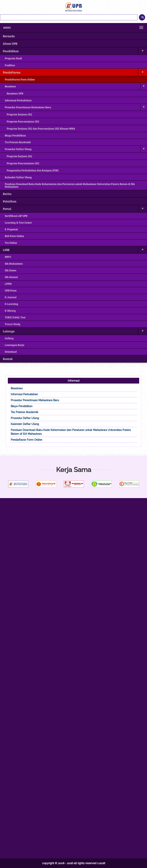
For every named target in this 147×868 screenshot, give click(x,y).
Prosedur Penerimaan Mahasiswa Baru (28, 107)
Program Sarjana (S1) (19, 114)
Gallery (9, 338)
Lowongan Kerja (15, 345)
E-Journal (11, 297)
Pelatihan (10, 201)
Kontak (8, 359)
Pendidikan (11, 51)
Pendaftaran (12, 72)
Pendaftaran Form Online (20, 79)
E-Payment (11, 229)
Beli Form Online (14, 236)
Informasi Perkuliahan (18, 100)
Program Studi (13, 58)
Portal (7, 209)
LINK (6, 250)
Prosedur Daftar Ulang (18, 149)
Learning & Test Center (18, 222)
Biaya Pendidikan (15, 135)
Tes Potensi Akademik (18, 142)
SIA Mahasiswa (14, 264)
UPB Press (11, 290)
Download (11, 352)
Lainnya (9, 331)
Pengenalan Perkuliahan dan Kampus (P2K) (33, 170)
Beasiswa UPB (15, 93)
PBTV (8, 257)
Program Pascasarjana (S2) (23, 121)
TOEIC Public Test (15, 317)
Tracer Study (13, 324)
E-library (10, 311)
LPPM (8, 284)
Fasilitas (10, 65)
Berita (7, 194)
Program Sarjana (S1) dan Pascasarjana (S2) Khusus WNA (41, 128)
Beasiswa (10, 86)
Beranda (9, 36)
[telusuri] (69, 17)
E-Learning (11, 304)
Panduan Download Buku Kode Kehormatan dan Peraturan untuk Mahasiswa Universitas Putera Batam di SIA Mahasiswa (70, 185)
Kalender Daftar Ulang (18, 177)
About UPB (10, 43)
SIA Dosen (11, 270)
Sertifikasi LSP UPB (16, 216)
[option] (25, 484)
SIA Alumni (11, 277)
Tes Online (11, 243)
